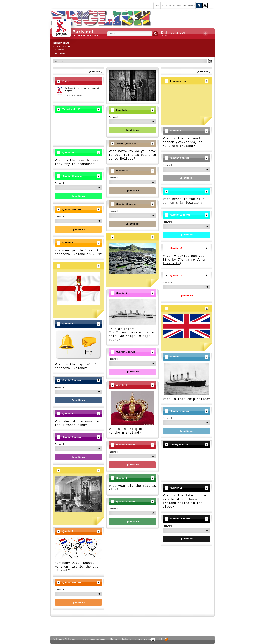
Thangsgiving (59, 53)
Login (157, 6)
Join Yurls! (166, 6)
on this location (185, 203)
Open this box (78, 196)
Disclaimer (126, 639)
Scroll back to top (145, 640)
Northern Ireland (61, 43)
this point (140, 155)
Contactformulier (75, 95)
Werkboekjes (189, 6)
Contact (114, 639)
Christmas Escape (62, 46)
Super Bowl (59, 50)
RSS (163, 639)
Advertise (177, 6)
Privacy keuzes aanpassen (94, 639)
